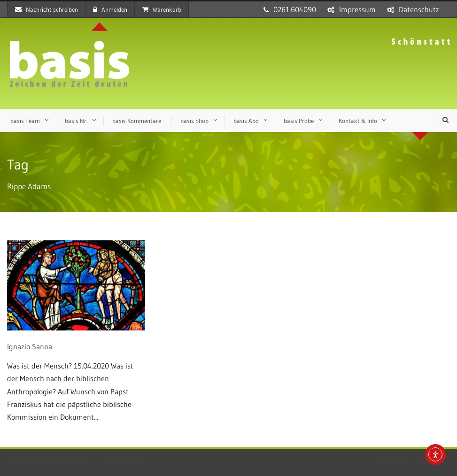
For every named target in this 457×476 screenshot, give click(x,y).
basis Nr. (76, 121)
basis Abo (246, 121)
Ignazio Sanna (30, 346)
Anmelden (110, 9)
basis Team (25, 121)
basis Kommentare (137, 121)
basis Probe (299, 121)
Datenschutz (419, 9)
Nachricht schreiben (46, 9)
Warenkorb (162, 9)
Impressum (357, 9)
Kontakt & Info (358, 121)
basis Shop (194, 121)
